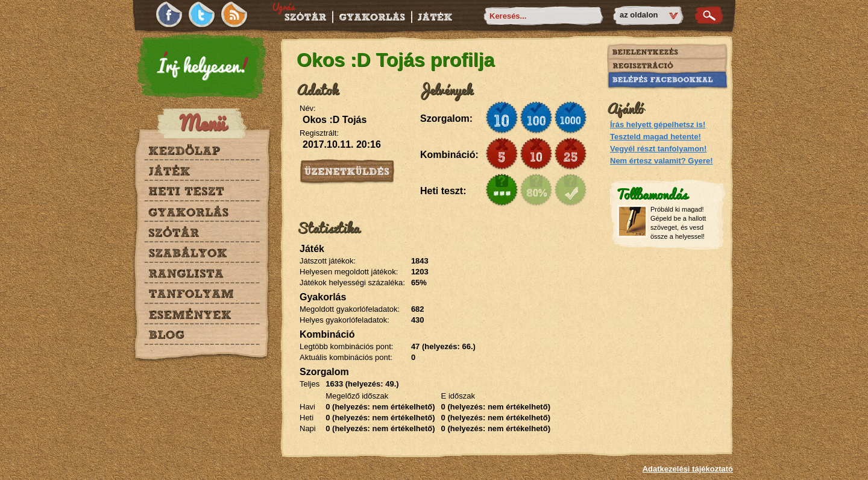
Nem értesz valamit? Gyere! (662, 161)
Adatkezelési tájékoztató (688, 469)
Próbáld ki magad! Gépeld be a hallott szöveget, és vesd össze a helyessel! (678, 223)
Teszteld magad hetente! (656, 137)
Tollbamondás (652, 193)
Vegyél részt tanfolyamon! (658, 149)
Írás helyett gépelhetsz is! (658, 125)
